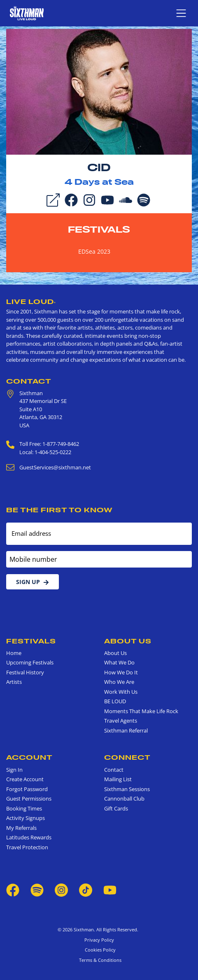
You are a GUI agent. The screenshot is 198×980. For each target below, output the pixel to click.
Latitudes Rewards (29, 837)
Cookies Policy (99, 950)
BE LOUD (115, 701)
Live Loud (31, 302)
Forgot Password (27, 789)
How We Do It (121, 672)
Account (29, 757)
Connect (127, 757)
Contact (29, 381)
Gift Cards (116, 808)
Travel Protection (27, 847)
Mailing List (118, 779)
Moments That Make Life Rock (141, 711)
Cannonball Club (124, 799)
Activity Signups (26, 818)
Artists (14, 682)
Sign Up (33, 582)
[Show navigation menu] (181, 13)
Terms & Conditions (99, 960)
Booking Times (24, 808)
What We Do (119, 662)
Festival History (25, 672)
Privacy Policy (99, 940)
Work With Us (121, 692)
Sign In (14, 770)
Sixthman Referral (126, 730)
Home (14, 653)
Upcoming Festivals (30, 662)
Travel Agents (121, 721)
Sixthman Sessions (127, 789)
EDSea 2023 (94, 251)
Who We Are (119, 682)
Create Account (25, 779)
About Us (128, 641)
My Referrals (21, 828)
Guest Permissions (29, 799)
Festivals (99, 229)
